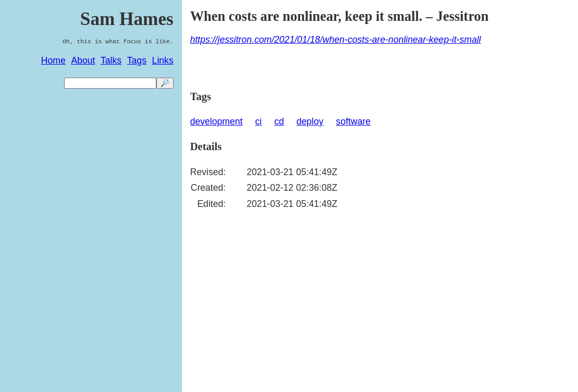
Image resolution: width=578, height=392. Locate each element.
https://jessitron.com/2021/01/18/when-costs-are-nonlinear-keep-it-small (336, 40)
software (354, 121)
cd (279, 121)
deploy (310, 121)
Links (163, 60)
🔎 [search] (165, 83)
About (83, 60)
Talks (111, 60)
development (217, 121)
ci (258, 121)
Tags (137, 60)
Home (53, 60)
